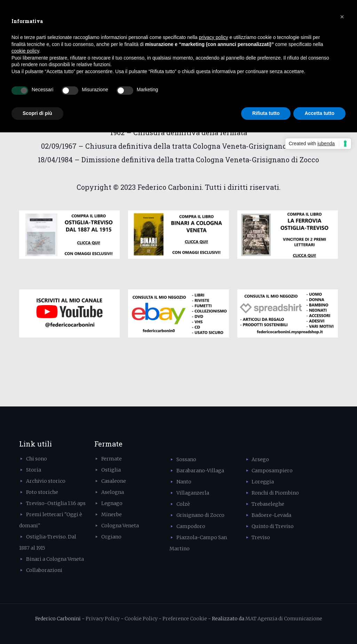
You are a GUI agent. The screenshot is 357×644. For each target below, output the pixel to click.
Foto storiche (42, 492)
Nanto (184, 482)
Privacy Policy (103, 619)
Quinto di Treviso (273, 526)
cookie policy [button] (25, 51)
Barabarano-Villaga (200, 471)
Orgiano (111, 537)
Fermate (112, 459)
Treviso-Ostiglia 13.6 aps (56, 503)
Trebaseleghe (268, 504)
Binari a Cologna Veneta (55, 559)
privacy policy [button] (214, 37)
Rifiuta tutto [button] (266, 113)
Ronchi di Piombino (275, 493)
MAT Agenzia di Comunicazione (284, 619)
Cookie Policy (141, 619)
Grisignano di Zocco (200, 515)
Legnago (112, 503)
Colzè (183, 504)
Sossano (186, 459)
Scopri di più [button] (37, 113)
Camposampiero (272, 471)
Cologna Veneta (120, 526)
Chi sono (37, 459)
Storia (34, 470)
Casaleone (114, 481)
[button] (342, 17)
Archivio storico (46, 481)
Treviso (261, 537)
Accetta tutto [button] (319, 113)
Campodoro (191, 526)
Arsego (260, 459)
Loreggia (263, 482)
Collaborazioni (44, 570)
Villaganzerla (193, 493)
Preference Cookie (185, 619)
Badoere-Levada (271, 515)
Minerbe (112, 514)
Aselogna (113, 492)
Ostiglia (111, 470)
